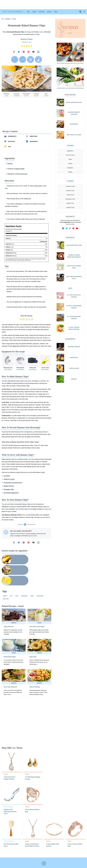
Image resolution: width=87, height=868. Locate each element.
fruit (17, 576)
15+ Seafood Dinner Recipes (74, 320)
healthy (5, 576)
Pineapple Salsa (9, 491)
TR (84, 12)
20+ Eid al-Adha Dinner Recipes (74, 309)
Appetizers (70, 152)
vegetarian (24, 576)
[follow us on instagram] (70, 229)
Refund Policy (33, 857)
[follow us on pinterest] (73, 229)
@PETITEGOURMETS (19, 535)
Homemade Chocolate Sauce (13, 484)
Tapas (70, 160)
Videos (56, 12)
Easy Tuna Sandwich (10, 667)
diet (11, 576)
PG (3, 19)
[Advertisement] (43, 5)
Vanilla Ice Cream (9, 480)
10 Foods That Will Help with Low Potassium (70, 88)
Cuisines (49, 12)
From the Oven (70, 156)
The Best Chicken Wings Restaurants (74, 257)
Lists (70, 290)
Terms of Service (51, 857)
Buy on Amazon (8, 371)
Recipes (34, 12)
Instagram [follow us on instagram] (43, 851)
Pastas (70, 164)
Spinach (74, 382)
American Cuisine (27, 39)
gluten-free (16, 347)
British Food (70, 204)
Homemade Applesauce (11, 494)
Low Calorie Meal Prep (74, 246)
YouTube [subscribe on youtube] (52, 851)
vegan (32, 576)
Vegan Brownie (8, 607)
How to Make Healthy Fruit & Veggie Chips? (70, 63)
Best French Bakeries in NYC (74, 279)
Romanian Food (70, 200)
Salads (70, 173)
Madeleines (74, 124)
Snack (14, 19)
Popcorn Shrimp (34, 667)
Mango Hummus (9, 487)
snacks (41, 32)
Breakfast (70, 169)
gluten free (40, 576)
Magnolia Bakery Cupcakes (74, 113)
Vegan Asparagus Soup (74, 102)
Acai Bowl (7, 477)
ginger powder (20, 170)
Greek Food (70, 196)
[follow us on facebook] (63, 229)
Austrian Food (70, 191)
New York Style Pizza (74, 135)
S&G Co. (51, 861)
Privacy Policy (42, 857)
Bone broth (74, 360)
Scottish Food (70, 208)
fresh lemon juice (22, 175)
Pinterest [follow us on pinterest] (47, 851)
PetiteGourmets (13, 12)
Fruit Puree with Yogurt (36, 607)
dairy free (6, 579)
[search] (81, 12)
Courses (70, 146)
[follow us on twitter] (67, 229)
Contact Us (26, 857)
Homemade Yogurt (9, 637)
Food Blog (42, 12)
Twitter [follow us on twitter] (39, 851)
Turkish (39, 603)
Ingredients (70, 342)
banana (10, 165)
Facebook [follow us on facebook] (35, 851)
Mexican (39, 633)
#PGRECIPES (39, 535)
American (14, 603)
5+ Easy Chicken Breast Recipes (74, 331)
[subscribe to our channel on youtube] (77, 229)
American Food (70, 187)
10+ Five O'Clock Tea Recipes (74, 298)
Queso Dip (33, 637)
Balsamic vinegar (74, 349)
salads (38, 34)
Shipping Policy (60, 857)
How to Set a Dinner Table (74, 268)
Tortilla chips (74, 371)
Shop (28, 12)
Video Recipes (70, 95)
